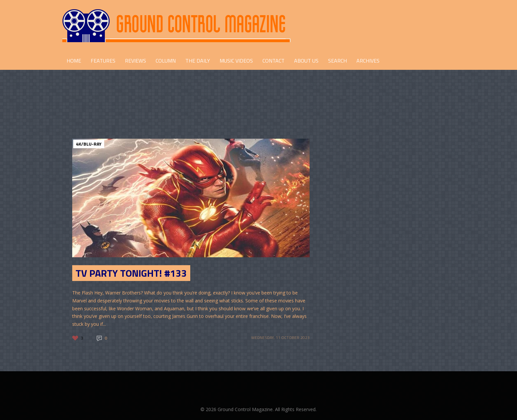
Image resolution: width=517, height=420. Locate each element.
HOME (74, 61)
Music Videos (236, 61)
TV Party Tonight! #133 (131, 273)
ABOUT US (306, 61)
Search (337, 61)
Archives (368, 61)
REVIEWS (136, 61)
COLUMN (166, 61)
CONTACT (274, 61)
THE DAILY (198, 61)
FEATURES (103, 61)
